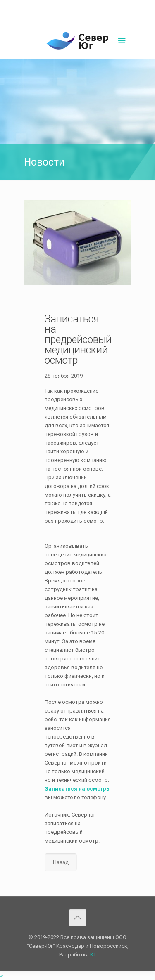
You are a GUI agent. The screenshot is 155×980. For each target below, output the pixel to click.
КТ (93, 955)
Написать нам (78, 15)
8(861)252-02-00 (49, 6)
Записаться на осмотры (78, 789)
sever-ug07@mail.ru (98, 6)
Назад (61, 862)
